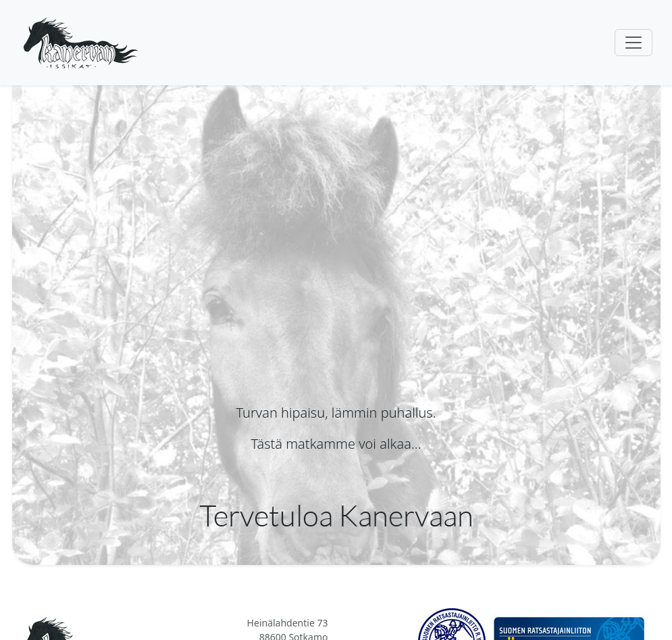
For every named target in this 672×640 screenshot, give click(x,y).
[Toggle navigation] (634, 43)
